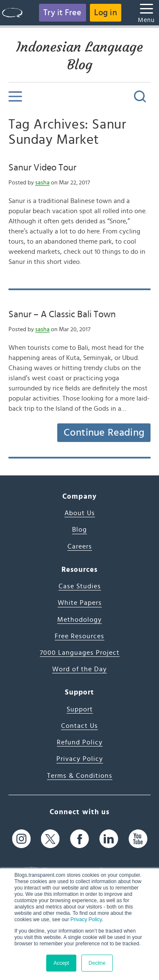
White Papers (80, 603)
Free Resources (79, 636)
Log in (106, 13)
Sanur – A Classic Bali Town (62, 314)
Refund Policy (80, 742)
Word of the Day (79, 669)
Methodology (79, 620)
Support (80, 709)
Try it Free (62, 13)
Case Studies (80, 586)
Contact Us (79, 726)
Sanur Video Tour (42, 167)
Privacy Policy (86, 920)
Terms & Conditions (80, 776)
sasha (42, 183)
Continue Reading (104, 433)
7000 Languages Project (80, 653)
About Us (80, 513)
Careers (80, 546)
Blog (79, 530)
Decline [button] (97, 963)
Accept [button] (61, 963)
